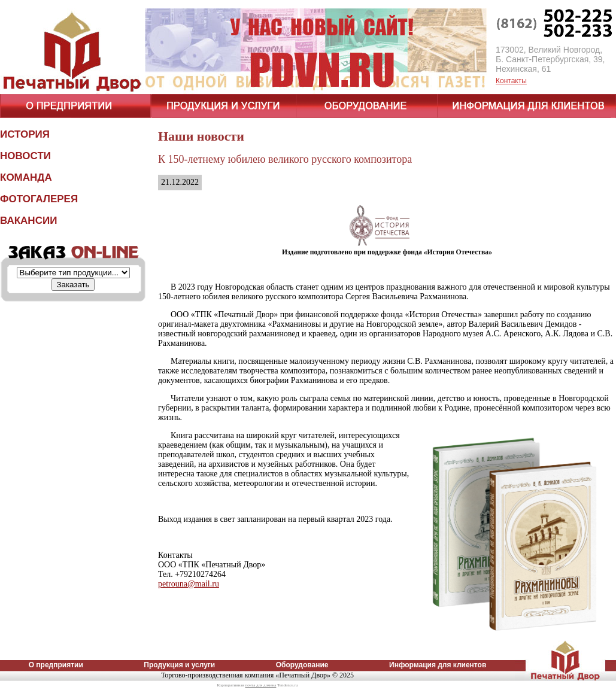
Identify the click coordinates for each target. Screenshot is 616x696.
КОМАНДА (26, 177)
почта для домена (260, 685)
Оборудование (302, 665)
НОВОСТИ (25, 156)
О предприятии (56, 665)
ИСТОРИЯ (25, 134)
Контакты (511, 81)
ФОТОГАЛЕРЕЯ (39, 199)
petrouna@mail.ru (189, 584)
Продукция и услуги (179, 665)
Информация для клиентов (438, 665)
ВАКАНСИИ (28, 221)
